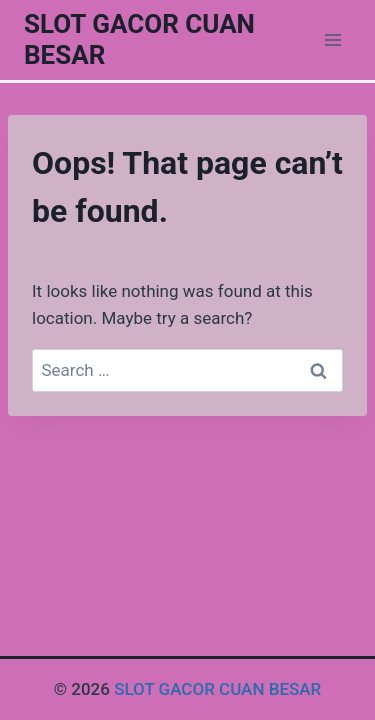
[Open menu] (332, 39)
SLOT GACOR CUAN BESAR (217, 689)
